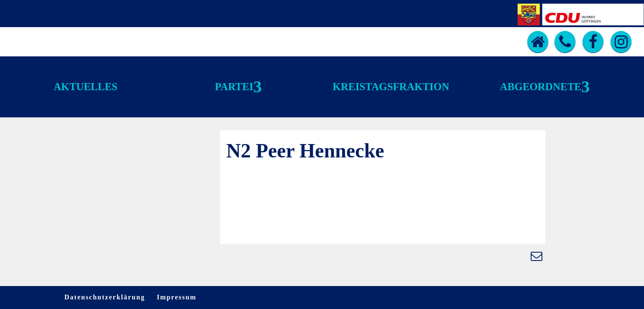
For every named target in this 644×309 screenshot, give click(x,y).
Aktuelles (86, 87)
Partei (234, 87)
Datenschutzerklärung (105, 297)
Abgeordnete (541, 87)
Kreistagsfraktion (391, 87)
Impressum (177, 297)
